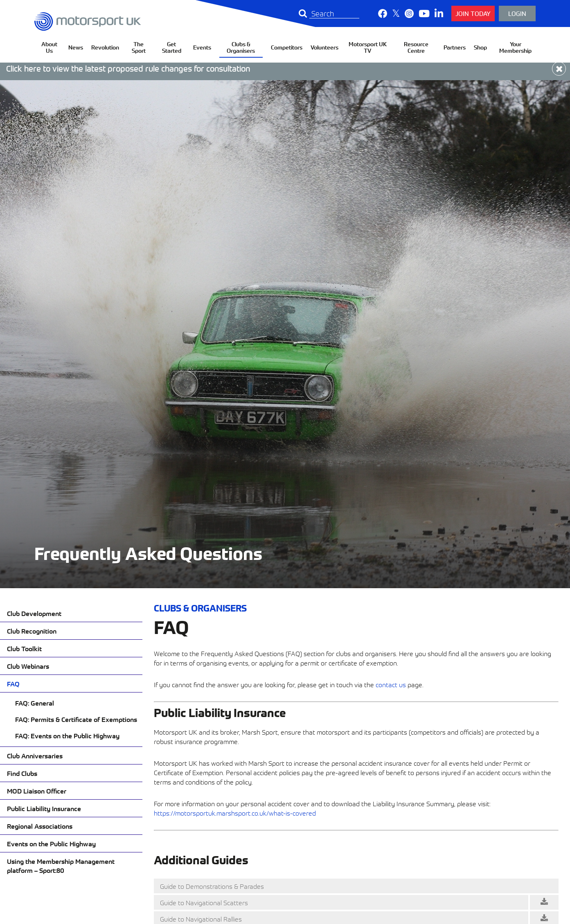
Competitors (287, 47)
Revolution (105, 47)
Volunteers (324, 47)
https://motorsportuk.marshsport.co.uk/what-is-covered (235, 813)
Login (517, 13)
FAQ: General (35, 703)
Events (202, 47)
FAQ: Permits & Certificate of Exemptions (76, 719)
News (76, 47)
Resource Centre (416, 47)
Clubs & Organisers (241, 47)
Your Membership (515, 47)
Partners (455, 47)
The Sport (139, 47)
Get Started (172, 47)
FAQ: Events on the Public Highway (67, 735)
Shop (480, 47)
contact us (391, 684)
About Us (49, 47)
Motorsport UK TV (368, 47)
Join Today (473, 13)
